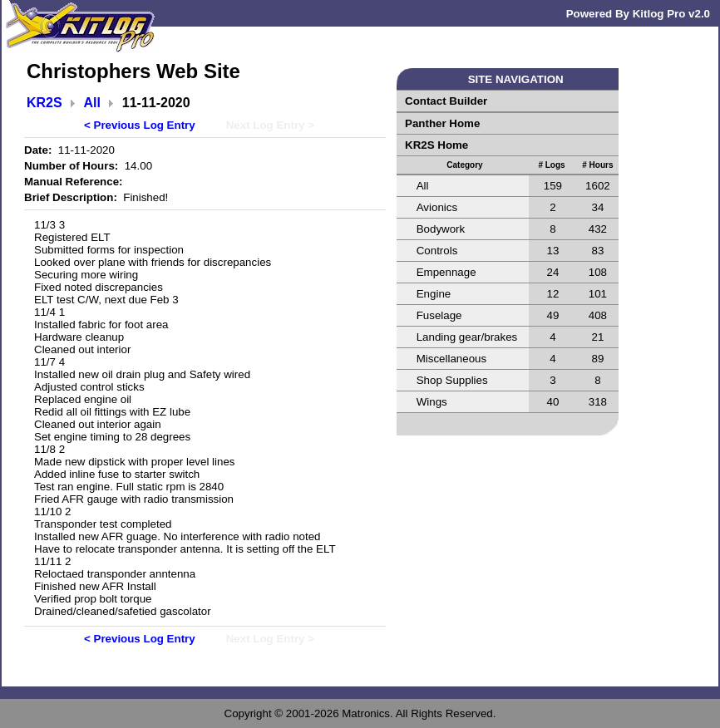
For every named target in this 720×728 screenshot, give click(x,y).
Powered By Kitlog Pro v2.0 (638, 14)
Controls (437, 251)
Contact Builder (446, 101)
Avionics (437, 207)
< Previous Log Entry (140, 125)
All (92, 103)
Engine (434, 294)
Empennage (446, 272)
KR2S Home (436, 145)
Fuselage (439, 315)
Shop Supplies (452, 380)
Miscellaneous (451, 359)
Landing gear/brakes (467, 337)
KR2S (44, 103)
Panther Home (442, 123)
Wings (432, 402)
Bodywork (441, 229)
